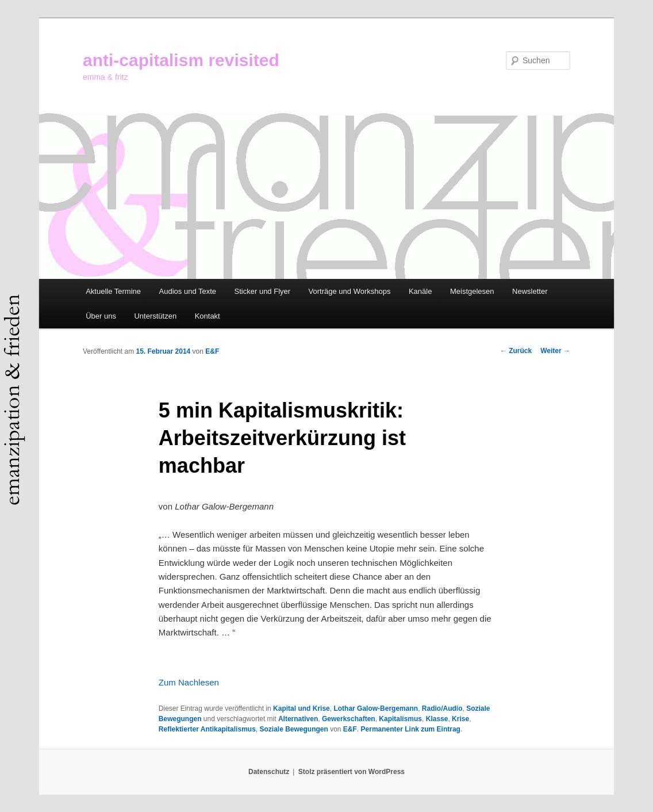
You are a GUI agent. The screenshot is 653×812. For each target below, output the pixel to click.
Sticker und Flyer (263, 291)
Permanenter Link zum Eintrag (411, 729)
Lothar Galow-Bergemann (376, 708)
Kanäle (420, 291)
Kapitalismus (400, 719)
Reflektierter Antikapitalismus (207, 729)
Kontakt (208, 316)
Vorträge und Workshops (350, 291)
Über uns (101, 316)
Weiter (555, 351)
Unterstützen (155, 316)
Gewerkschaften (349, 719)
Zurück (516, 351)
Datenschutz (269, 772)
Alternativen (298, 719)
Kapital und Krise (301, 708)
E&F (212, 351)
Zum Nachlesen (189, 682)
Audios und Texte (188, 291)
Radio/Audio (442, 708)
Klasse (437, 719)
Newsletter (530, 291)
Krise (460, 719)
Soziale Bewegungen (293, 729)
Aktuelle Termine (113, 291)
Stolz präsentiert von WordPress (352, 772)
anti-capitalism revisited (181, 60)
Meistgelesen (472, 291)
